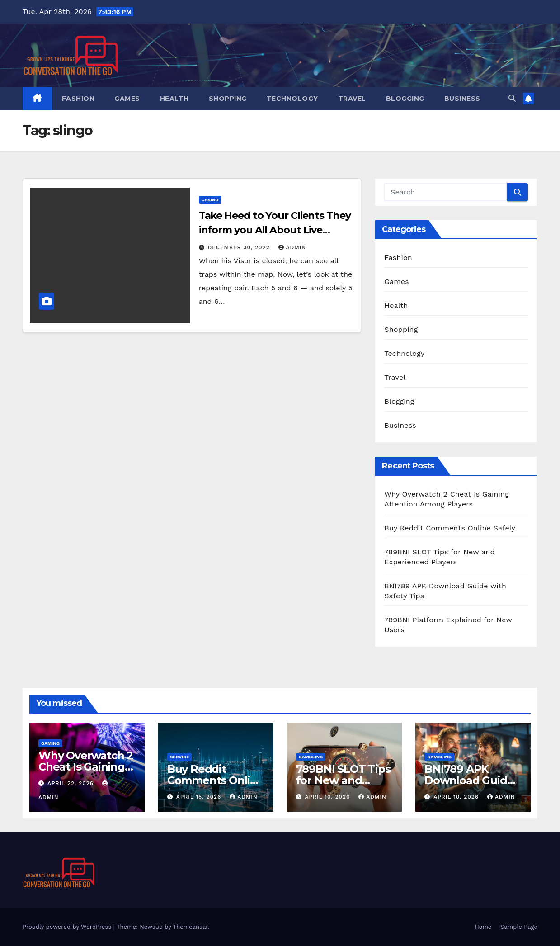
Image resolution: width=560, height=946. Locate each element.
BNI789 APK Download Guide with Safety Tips (469, 780)
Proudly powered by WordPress (68, 927)
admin (292, 247)
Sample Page (519, 927)
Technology (292, 99)
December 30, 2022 (240, 247)
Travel (352, 99)
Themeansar (191, 927)
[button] (512, 98)
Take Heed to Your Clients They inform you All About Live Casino (275, 230)
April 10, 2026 (328, 797)
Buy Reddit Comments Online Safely (450, 528)
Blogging (405, 99)
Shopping (228, 99)
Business (462, 99)
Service (180, 757)
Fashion (78, 99)
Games (127, 99)
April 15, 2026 (200, 797)
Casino (210, 200)
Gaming (50, 743)
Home (483, 927)
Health (174, 99)
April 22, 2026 (72, 783)
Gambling (311, 757)
